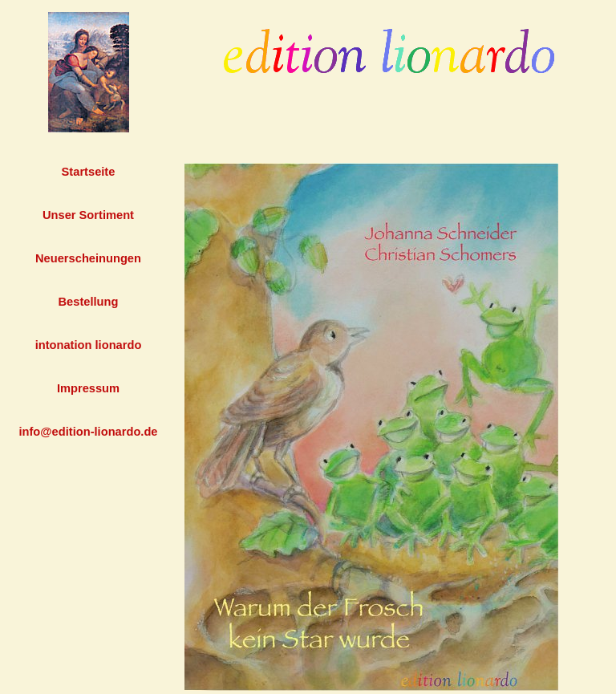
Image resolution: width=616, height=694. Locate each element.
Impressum (88, 388)
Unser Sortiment (88, 215)
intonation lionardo (89, 345)
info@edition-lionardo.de (88, 432)
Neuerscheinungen (88, 258)
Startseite (89, 172)
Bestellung (89, 302)
